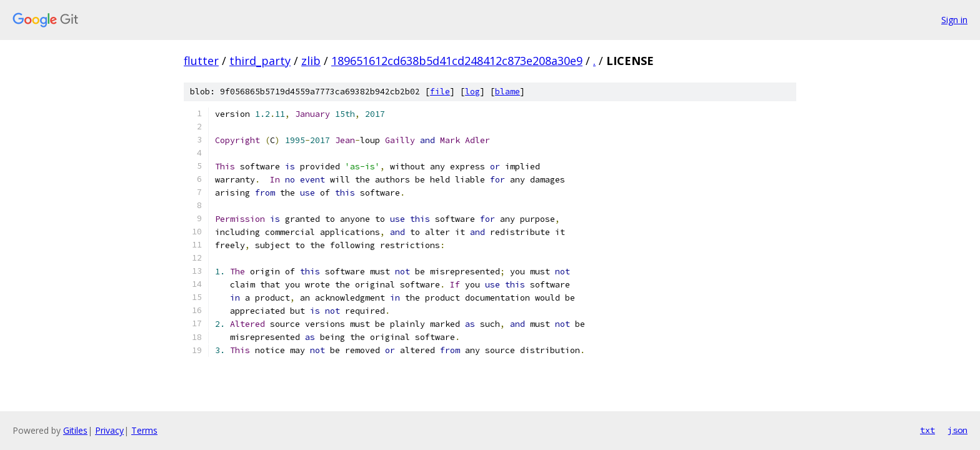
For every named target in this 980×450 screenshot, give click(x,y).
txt (927, 430)
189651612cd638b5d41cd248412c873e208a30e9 (457, 61)
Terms (144, 430)
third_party (260, 61)
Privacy (109, 430)
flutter (201, 61)
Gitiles (75, 430)
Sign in (954, 20)
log (472, 92)
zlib (311, 61)
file (440, 92)
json (957, 430)
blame (507, 92)
